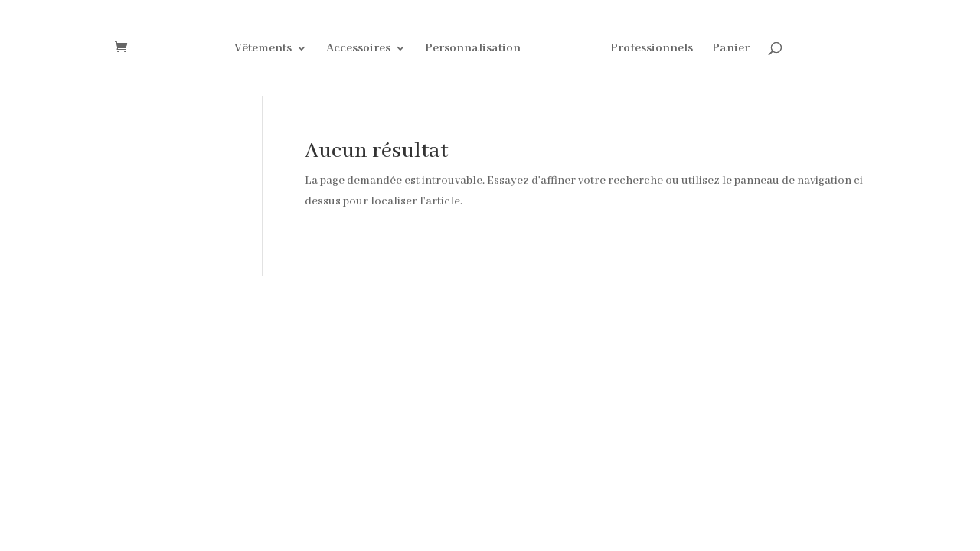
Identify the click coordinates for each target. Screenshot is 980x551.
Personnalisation (473, 49)
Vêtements (263, 49)
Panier (731, 49)
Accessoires (358, 49)
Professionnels (652, 49)
